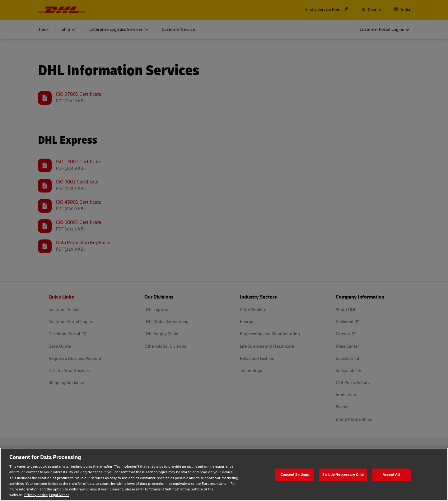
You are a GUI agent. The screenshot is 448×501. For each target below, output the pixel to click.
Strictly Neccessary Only (343, 474)
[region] (224, 474)
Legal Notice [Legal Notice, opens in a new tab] (59, 495)
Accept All (391, 474)
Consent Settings (295, 474)
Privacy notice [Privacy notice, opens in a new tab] (36, 495)
